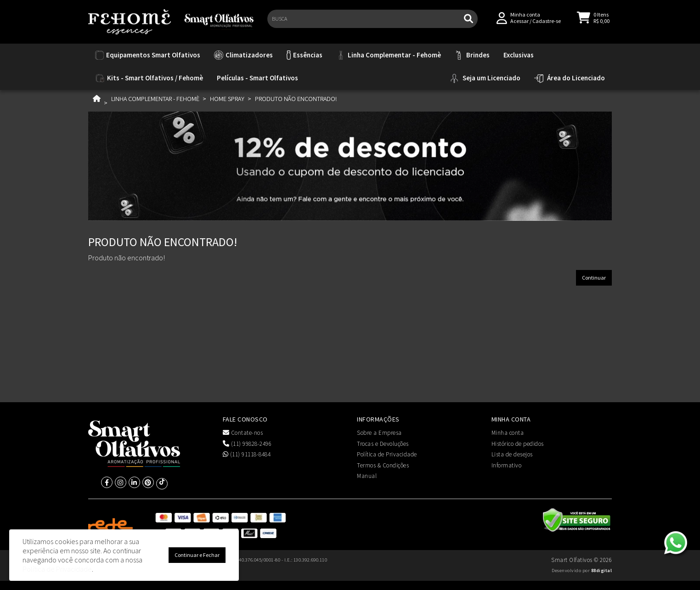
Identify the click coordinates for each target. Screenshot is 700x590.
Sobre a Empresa (379, 433)
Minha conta (508, 433)
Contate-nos (243, 433)
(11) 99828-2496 (247, 444)
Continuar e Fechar (197, 555)
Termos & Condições (383, 465)
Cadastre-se (547, 24)
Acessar (519, 24)
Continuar (594, 278)
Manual (367, 476)
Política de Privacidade (387, 454)
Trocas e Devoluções (383, 444)
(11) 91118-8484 (247, 454)
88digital (602, 570)
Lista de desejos (512, 454)
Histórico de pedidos (518, 444)
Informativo (507, 465)
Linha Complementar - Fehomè (155, 99)
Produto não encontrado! (296, 99)
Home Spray (227, 99)
